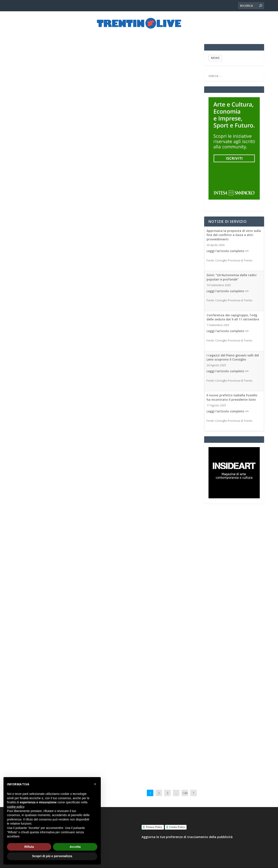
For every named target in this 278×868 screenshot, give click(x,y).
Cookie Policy (177, 823)
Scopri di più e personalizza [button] (52, 856)
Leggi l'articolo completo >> (228, 247)
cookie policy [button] (16, 807)
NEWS (215, 54)
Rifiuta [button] (29, 847)
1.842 (185, 792)
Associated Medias (80, 144)
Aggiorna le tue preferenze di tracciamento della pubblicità (187, 833)
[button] (95, 784)
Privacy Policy (154, 823)
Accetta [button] (75, 847)
